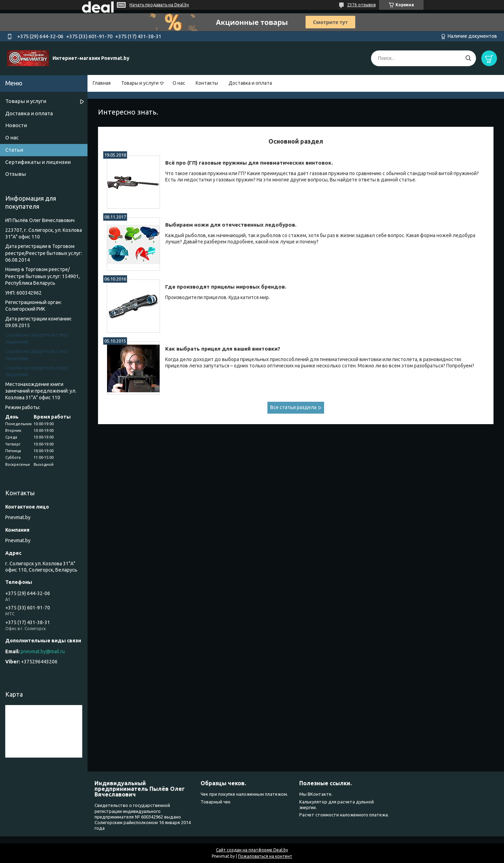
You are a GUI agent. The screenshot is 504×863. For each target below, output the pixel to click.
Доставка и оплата (250, 83)
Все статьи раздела (293, 407)
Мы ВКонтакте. (316, 794)
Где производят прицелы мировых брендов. (226, 287)
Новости (16, 125)
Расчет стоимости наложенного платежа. (344, 815)
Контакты (207, 83)
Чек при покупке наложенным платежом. (244, 794)
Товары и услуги (140, 83)
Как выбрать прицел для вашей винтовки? (223, 349)
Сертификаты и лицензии (38, 162)
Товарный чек (216, 802)
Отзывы (16, 174)
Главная (102, 83)
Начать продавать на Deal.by (159, 5)
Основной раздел (296, 141)
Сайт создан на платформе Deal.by (252, 850)
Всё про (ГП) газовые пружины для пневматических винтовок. (249, 163)
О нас (179, 83)
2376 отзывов (361, 5)
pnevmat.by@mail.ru (43, 651)
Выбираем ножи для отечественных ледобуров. (231, 225)
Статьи (14, 150)
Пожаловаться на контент (265, 856)
